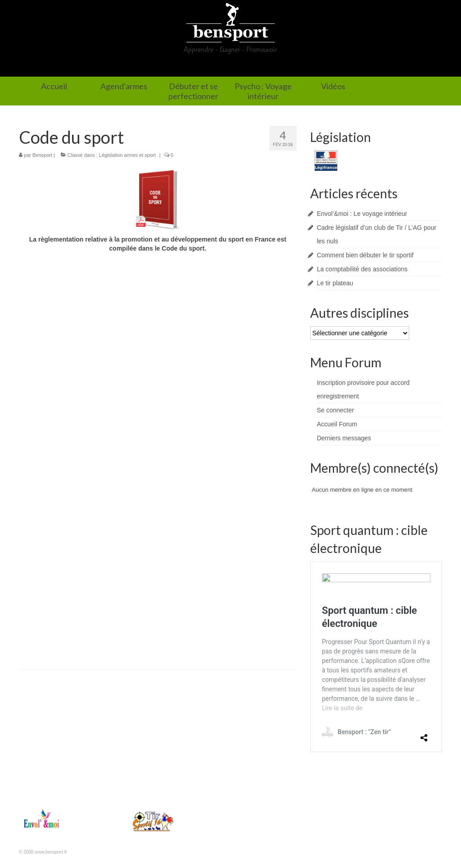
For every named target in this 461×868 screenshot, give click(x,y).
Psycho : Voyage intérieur (312, 67)
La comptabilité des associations (362, 269)
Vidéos (380, 67)
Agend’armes (131, 67)
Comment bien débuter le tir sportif (365, 255)
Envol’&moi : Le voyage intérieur (362, 214)
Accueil (81, 67)
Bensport (42, 155)
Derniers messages (344, 438)
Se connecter (336, 410)
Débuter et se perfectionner (213, 67)
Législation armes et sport (127, 155)
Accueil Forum (337, 424)
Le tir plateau (335, 283)
